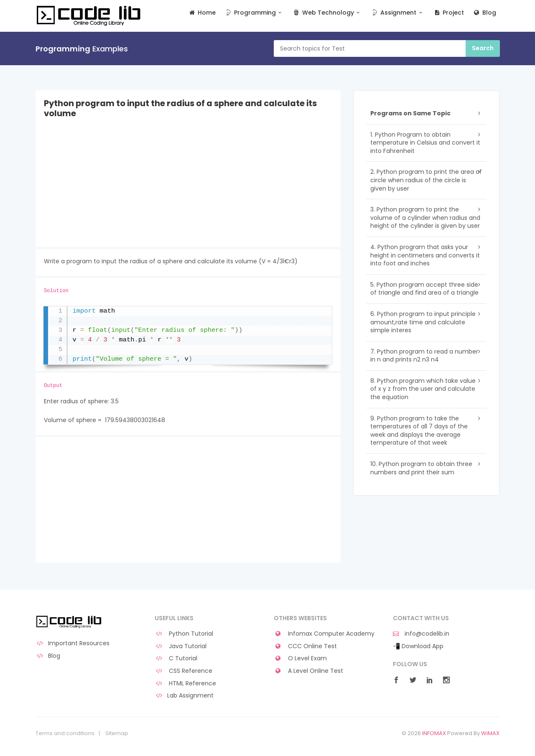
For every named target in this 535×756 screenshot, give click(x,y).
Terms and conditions (65, 733)
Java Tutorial (181, 646)
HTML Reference (185, 683)
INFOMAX (434, 733)
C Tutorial (176, 658)
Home (202, 13)
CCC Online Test (305, 646)
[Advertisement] (188, 188)
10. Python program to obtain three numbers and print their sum (421, 468)
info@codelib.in (421, 634)
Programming (254, 13)
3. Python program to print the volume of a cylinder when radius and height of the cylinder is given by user (425, 218)
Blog (484, 13)
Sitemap (117, 733)
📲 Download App (418, 646)
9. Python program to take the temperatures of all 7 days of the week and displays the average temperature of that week (419, 431)
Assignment (398, 13)
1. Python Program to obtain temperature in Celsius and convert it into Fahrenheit (425, 143)
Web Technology (327, 13)
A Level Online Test (308, 671)
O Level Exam (300, 658)
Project (449, 13)
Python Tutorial (184, 634)
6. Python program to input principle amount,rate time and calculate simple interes (423, 322)
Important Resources (73, 643)
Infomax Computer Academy (324, 634)
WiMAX (490, 733)
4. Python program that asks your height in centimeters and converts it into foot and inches (425, 255)
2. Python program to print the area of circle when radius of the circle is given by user (426, 180)
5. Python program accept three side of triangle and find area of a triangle (424, 289)
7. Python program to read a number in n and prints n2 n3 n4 (424, 356)
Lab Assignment (184, 696)
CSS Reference (183, 671)
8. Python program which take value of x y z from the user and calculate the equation (423, 389)
